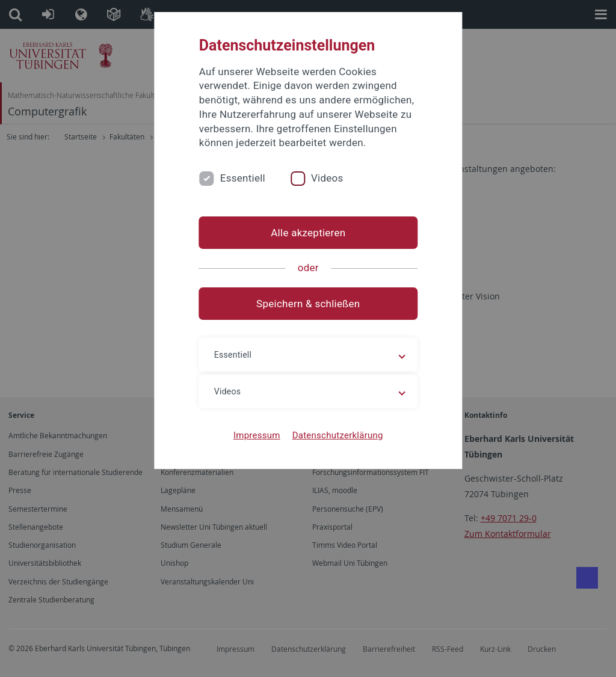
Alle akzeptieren (308, 233)
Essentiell (243, 178)
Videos (327, 178)
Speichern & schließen (308, 304)
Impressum (257, 435)
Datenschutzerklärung (337, 435)
